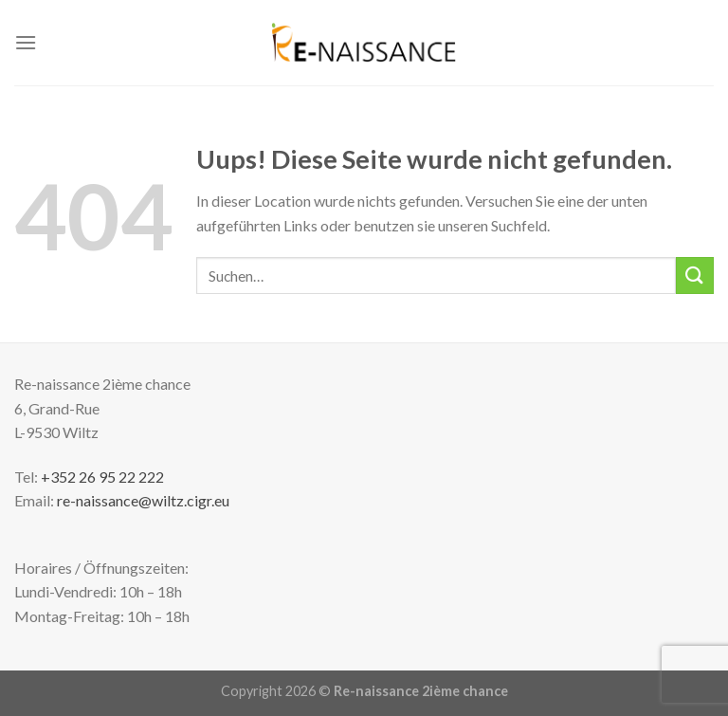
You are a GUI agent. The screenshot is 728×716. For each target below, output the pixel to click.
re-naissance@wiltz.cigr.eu (143, 500)
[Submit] (695, 275)
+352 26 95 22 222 (102, 477)
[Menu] (26, 42)
